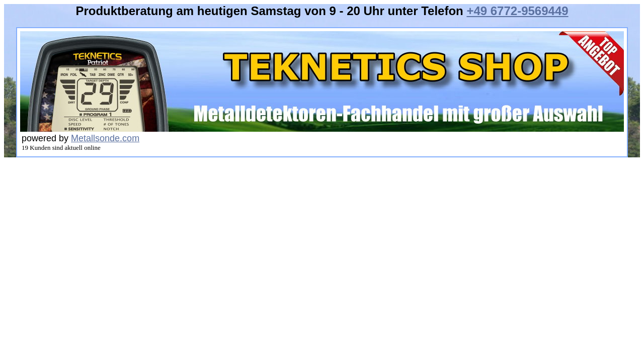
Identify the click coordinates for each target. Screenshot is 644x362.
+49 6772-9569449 (517, 11)
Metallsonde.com (105, 138)
